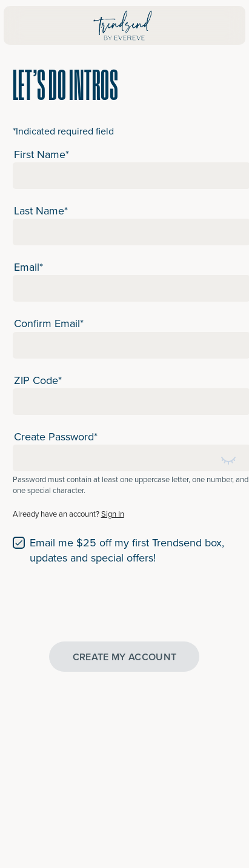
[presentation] (105, 602)
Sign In (113, 514)
